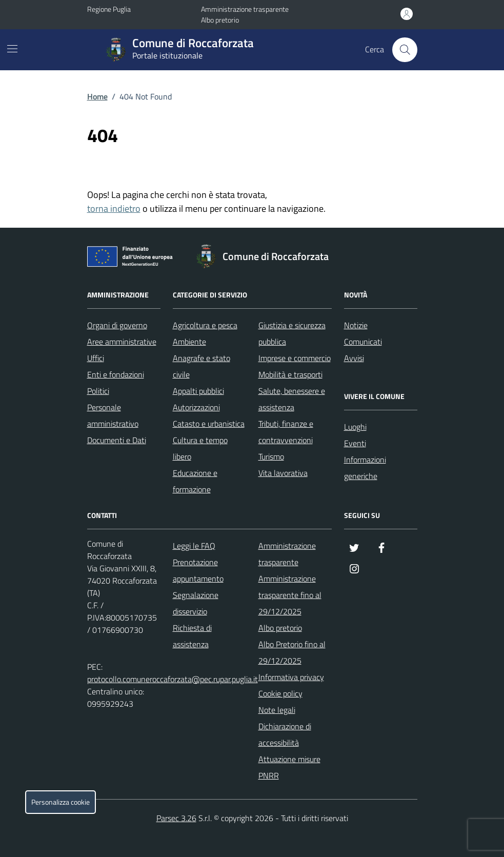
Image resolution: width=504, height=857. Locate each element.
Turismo (271, 456)
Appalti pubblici (198, 391)
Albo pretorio (220, 20)
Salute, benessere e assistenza (292, 399)
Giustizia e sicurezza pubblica (292, 333)
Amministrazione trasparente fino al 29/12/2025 (290, 595)
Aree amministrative (122, 342)
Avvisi (354, 358)
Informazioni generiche (365, 468)
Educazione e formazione (195, 481)
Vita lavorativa (283, 473)
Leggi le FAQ (194, 546)
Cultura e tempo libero (200, 448)
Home (97, 96)
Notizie (356, 325)
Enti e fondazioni (116, 374)
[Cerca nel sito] (405, 50)
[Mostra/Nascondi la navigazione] (12, 49)
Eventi (355, 443)
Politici (98, 391)
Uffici (96, 358)
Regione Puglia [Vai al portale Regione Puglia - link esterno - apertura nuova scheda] (109, 9)
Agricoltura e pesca (205, 325)
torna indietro (114, 208)
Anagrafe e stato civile (201, 366)
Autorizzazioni (196, 407)
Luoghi (355, 427)
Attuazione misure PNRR (289, 767)
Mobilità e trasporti (290, 374)
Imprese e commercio (295, 358)
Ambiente (189, 342)
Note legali (277, 710)
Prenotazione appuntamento (198, 570)
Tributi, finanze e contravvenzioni (286, 432)
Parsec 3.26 (176, 818)
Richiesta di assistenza (192, 636)
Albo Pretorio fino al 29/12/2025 (292, 652)
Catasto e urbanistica (209, 424)
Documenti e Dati (117, 440)
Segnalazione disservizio (196, 603)
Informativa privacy (291, 677)
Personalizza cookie (61, 802)
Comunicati (363, 342)
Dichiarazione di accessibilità (285, 734)
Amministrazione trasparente (245, 9)
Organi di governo (117, 325)
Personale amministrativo (113, 415)
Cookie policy (280, 693)
